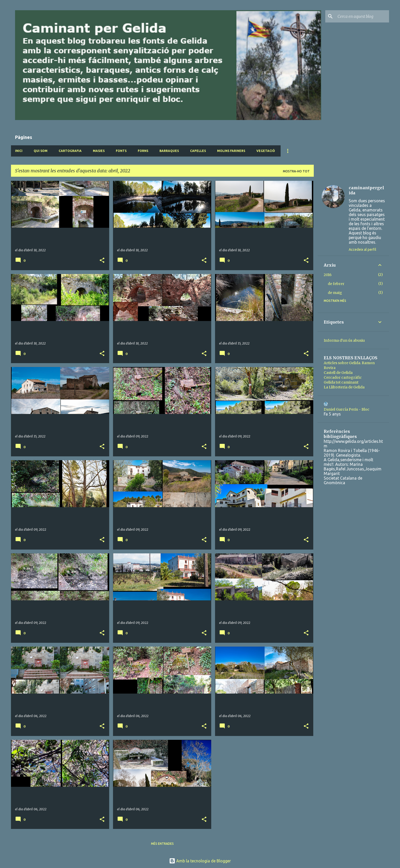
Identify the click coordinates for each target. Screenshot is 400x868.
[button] (102, 261)
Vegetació (266, 151)
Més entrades (162, 844)
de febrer (336, 284)
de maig (335, 293)
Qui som (41, 151)
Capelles (198, 151)
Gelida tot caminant (341, 382)
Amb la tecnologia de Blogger (200, 861)
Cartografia (70, 151)
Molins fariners (231, 151)
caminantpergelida (366, 190)
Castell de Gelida (338, 373)
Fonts (121, 151)
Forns (143, 151)
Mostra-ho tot (296, 171)
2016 (328, 275)
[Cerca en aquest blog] (362, 16)
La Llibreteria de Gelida (344, 387)
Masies (99, 151)
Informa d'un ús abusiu (344, 340)
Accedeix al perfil (362, 249)
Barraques (169, 151)
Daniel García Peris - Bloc (347, 409)
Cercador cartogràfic (343, 377)
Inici (19, 151)
